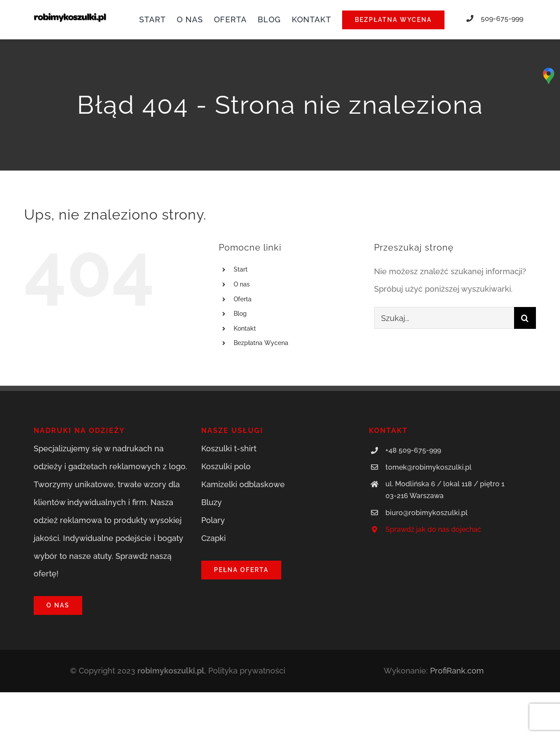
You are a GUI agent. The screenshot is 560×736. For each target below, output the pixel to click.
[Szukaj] (525, 318)
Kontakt (245, 328)
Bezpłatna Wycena (261, 343)
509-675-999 (502, 19)
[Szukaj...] (444, 318)
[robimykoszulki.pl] (70, 16)
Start (241, 269)
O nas (242, 284)
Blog (240, 314)
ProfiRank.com (457, 671)
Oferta (243, 299)
